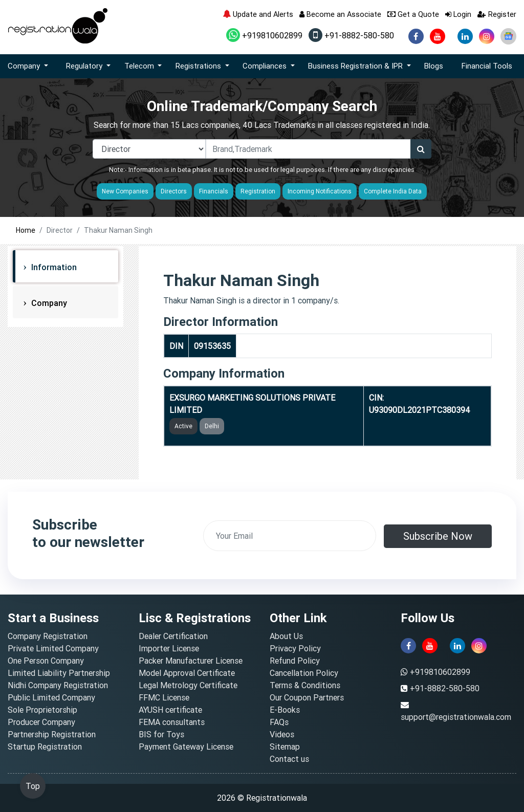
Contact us (289, 759)
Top (33, 786)
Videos (282, 734)
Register (497, 14)
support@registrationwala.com (456, 717)
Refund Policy (295, 661)
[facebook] (416, 36)
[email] (290, 536)
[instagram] (487, 36)
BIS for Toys (161, 734)
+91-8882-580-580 (351, 35)
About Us (286, 636)
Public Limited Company (51, 697)
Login (458, 14)
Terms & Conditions (305, 685)
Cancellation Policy (304, 673)
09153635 (212, 346)
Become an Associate (340, 14)
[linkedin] (465, 36)
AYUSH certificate (170, 710)
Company (48, 303)
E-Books (285, 710)
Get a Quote (413, 14)
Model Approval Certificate (187, 673)
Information (53, 267)
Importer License (169, 648)
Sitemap (285, 747)
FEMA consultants (172, 722)
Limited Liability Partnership (59, 673)
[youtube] (438, 36)
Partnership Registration (52, 734)
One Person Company (46, 661)
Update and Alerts (258, 14)
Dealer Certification (173, 636)
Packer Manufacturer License (191, 661)
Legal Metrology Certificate (188, 685)
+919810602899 (264, 35)
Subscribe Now (438, 536)
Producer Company (41, 722)
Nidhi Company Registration (58, 685)
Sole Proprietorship (42, 710)
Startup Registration (45, 747)
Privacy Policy (295, 648)
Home (26, 230)
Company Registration (48, 636)
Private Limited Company (53, 648)
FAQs (279, 722)
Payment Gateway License (186, 747)
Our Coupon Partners (307, 697)
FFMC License (164, 697)
